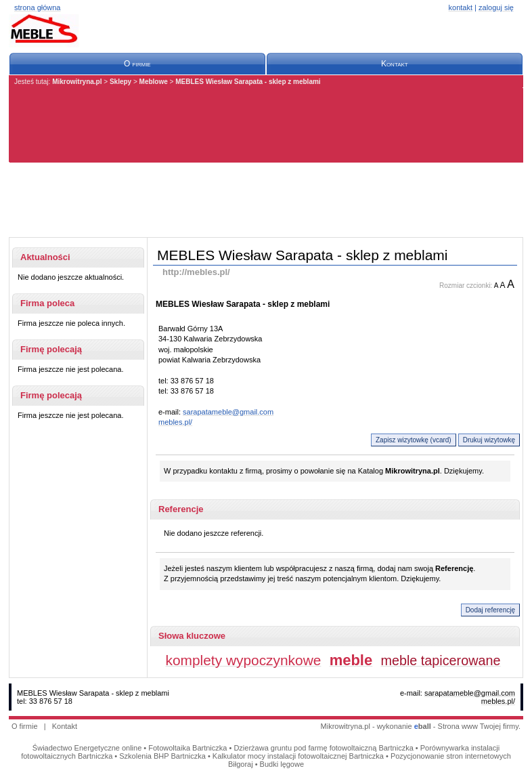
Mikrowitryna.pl (77, 82)
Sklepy (120, 82)
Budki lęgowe (282, 764)
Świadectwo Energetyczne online (87, 748)
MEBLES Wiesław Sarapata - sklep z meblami (248, 82)
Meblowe (154, 82)
